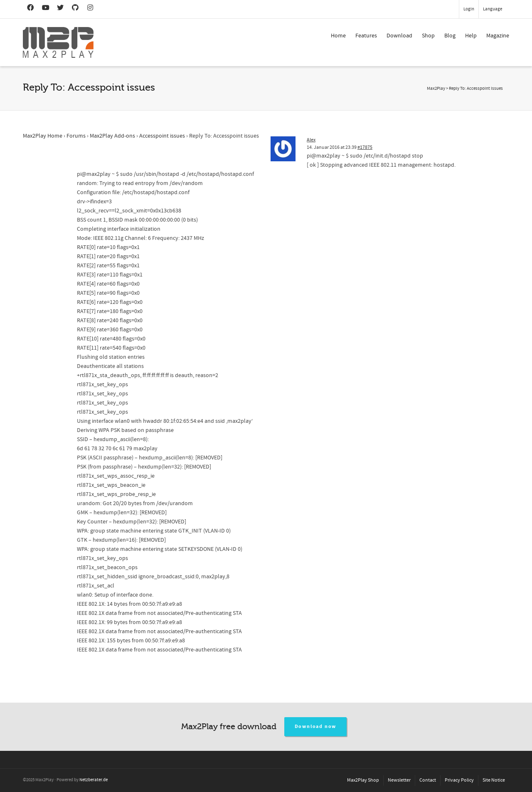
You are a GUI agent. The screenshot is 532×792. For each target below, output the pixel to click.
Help (471, 36)
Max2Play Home (43, 136)
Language (493, 9)
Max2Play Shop (363, 780)
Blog (450, 36)
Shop (428, 36)
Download (399, 36)
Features (366, 36)
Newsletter (399, 780)
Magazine (498, 36)
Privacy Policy (459, 780)
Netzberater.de (94, 780)
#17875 (365, 147)
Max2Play (436, 89)
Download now (316, 727)
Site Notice (494, 780)
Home (338, 36)
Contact (428, 780)
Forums (76, 136)
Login (469, 9)
